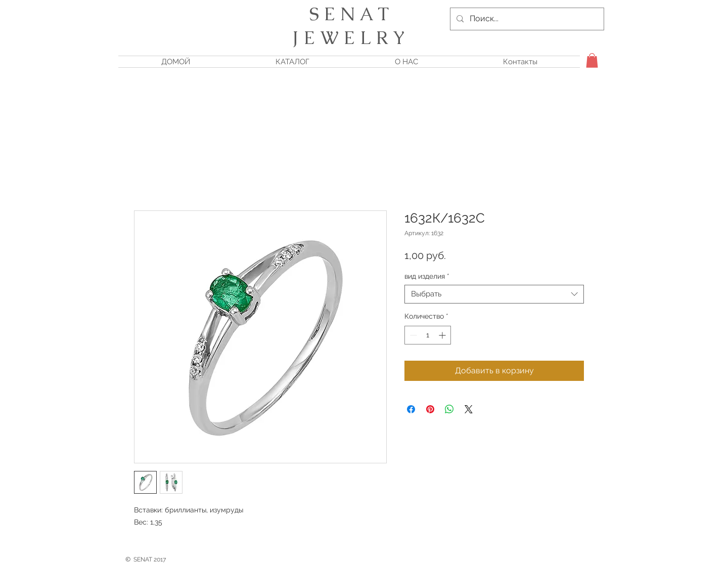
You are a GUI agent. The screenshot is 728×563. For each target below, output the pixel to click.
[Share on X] (469, 409)
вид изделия (427, 276)
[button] (592, 60)
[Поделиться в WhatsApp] (449, 409)
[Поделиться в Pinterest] (430, 409)
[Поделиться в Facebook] (411, 409)
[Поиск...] (526, 19)
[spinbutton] (428, 335)
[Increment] (443, 335)
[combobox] (494, 294)
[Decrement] (412, 335)
